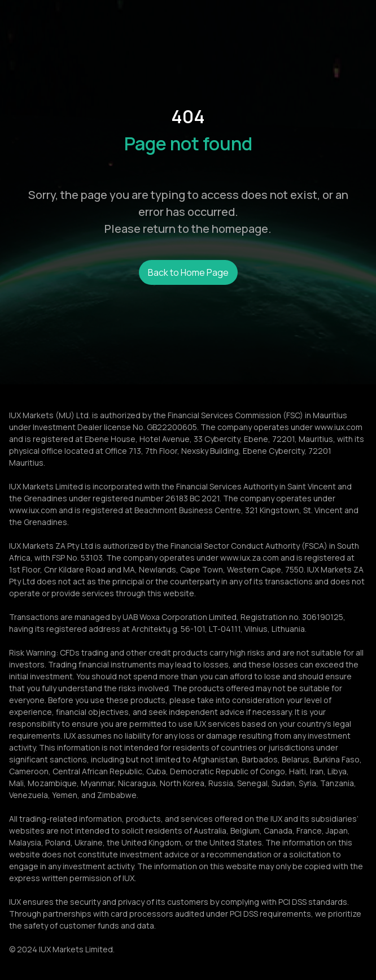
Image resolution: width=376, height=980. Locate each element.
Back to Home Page (188, 272)
